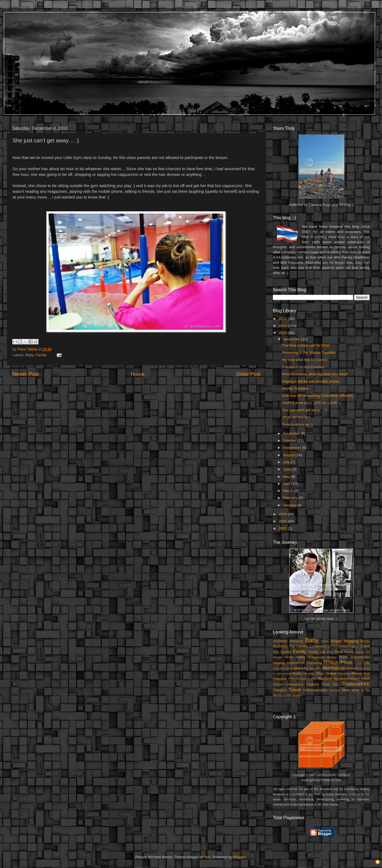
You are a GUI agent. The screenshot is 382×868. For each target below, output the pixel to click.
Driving (343, 646)
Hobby (300, 657)
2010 (283, 333)
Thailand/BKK (356, 684)
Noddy (297, 674)
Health (289, 657)
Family (41, 355)
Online (331, 673)
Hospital (279, 663)
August (289, 455)
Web (346, 690)
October (290, 441)
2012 (283, 319)
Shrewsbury (294, 684)
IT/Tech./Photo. (339, 662)
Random (325, 679)
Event (365, 646)
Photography (308, 679)
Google (278, 657)
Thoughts (280, 690)
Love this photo (283, 668)
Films (338, 652)
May (287, 477)
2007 (283, 528)
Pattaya (293, 679)
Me (343, 668)
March (289, 491)
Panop (357, 673)
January (290, 505)
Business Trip (284, 646)
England (354, 646)
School (278, 684)
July (287, 462)
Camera (302, 646)
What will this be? (296, 417)
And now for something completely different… (319, 396)
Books (365, 641)
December (292, 339)
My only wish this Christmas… (307, 360)
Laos (359, 663)
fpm (208, 857)
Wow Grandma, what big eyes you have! (315, 374)
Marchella (315, 668)
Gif (368, 652)
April (287, 484)
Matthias (331, 668)
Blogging (351, 641)
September (293, 448)
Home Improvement (354, 657)
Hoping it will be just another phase (311, 381)
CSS (334, 646)
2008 (283, 521)
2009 (283, 514)
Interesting (314, 663)
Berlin (325, 641)
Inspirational (296, 663)
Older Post (248, 374)
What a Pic (361, 690)
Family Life (317, 652)
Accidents (280, 641)
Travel (295, 690)
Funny (360, 652)
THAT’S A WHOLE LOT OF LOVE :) (311, 403)
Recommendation (347, 679)
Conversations (320, 646)
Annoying (296, 641)
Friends (349, 652)
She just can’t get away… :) (305, 410)
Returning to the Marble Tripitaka (309, 352)
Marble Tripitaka (295, 388)
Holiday (332, 657)
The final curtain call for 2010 (306, 345)
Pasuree (280, 679)
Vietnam (335, 690)
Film (330, 652)
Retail (365, 679)
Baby (29, 355)
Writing (296, 695)
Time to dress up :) (297, 424)
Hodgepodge (316, 657)
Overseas (344, 674)
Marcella (301, 668)
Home (138, 374)
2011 (283, 326)
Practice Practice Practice (303, 367)
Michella (352, 668)
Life (367, 663)
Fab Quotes (282, 652)
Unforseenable (315, 690)
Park (367, 674)
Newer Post (26, 374)
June (287, 469)
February (291, 498)
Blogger (336, 641)
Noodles (309, 674)
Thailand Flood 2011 (323, 684)
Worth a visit (282, 695)
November (292, 433)
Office (320, 674)
